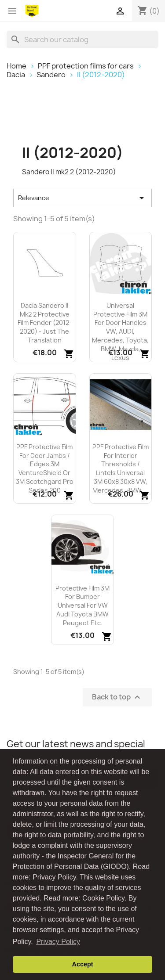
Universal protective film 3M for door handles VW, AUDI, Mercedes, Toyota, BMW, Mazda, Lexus (120, 331)
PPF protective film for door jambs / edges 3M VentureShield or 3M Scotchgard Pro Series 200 (45, 468)
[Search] (82, 40)
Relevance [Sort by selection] (82, 198)
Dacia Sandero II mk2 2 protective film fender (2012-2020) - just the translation (45, 323)
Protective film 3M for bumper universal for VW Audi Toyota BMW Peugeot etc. (82, 605)
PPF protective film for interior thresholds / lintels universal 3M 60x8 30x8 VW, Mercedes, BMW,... (121, 468)
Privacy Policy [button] (58, 942)
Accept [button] (83, 964)
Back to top (117, 697)
